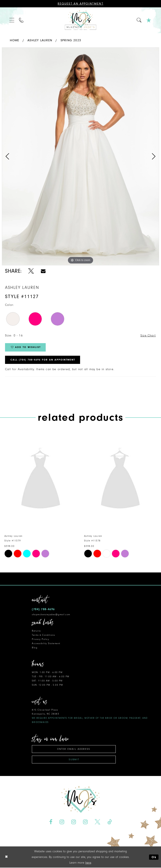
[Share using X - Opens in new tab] (31, 271)
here (88, 863)
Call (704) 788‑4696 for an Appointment (43, 360)
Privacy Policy (40, 639)
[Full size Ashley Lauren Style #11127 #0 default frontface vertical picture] (80, 156)
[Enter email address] (74, 749)
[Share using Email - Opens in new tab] (43, 271)
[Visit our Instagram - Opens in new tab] (62, 822)
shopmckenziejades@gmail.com (51, 615)
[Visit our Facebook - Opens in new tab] (51, 822)
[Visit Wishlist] (149, 20)
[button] (12, 20)
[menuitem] (12, 20)
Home (15, 40)
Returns (36, 631)
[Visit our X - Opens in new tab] (97, 822)
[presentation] (41, 480)
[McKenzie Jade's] (80, 20)
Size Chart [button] (148, 336)
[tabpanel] (80, 156)
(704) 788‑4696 (43, 610)
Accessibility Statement (46, 644)
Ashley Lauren (40, 40)
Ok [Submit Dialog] (154, 857)
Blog (35, 648)
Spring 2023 (71, 40)
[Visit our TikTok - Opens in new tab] (109, 822)
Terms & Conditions (43, 635)
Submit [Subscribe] (74, 760)
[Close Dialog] (6, 857)
